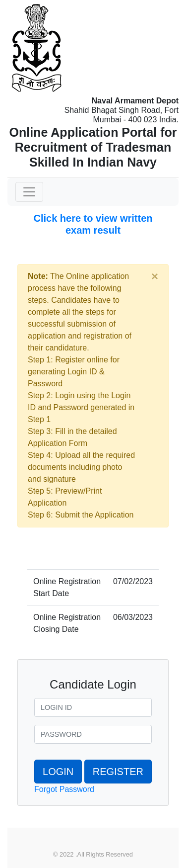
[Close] (155, 276)
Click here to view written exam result (93, 224)
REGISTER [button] (118, 772)
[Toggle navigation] (29, 192)
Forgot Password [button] (64, 789)
